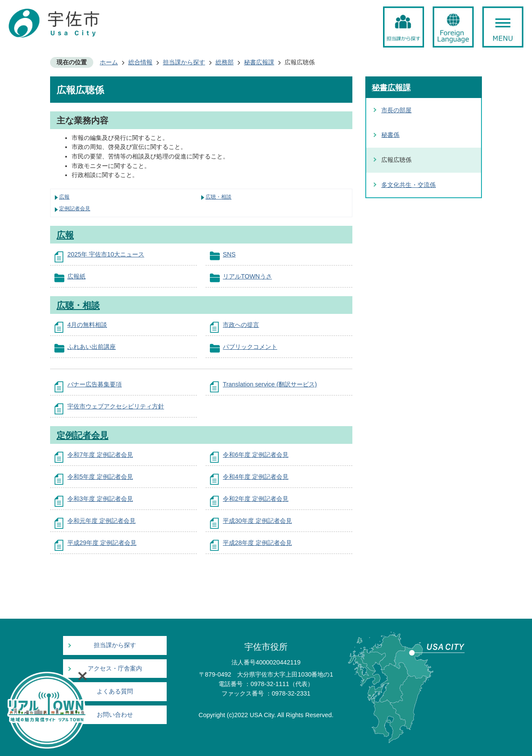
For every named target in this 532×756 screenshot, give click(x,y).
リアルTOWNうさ (247, 276)
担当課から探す (184, 62)
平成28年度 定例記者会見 (257, 543)
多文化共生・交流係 (408, 185)
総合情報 (140, 62)
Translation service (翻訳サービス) (270, 384)
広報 (64, 197)
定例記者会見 (75, 209)
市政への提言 (241, 325)
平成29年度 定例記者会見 (102, 543)
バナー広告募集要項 (95, 384)
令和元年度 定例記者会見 (101, 521)
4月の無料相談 (87, 325)
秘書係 (390, 135)
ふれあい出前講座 (92, 347)
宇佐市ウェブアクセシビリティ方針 (116, 406)
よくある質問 (115, 691)
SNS (229, 254)
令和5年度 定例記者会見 (100, 477)
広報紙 (76, 276)
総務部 (225, 62)
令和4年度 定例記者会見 (256, 477)
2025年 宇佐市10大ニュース (106, 254)
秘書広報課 (259, 62)
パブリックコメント (250, 347)
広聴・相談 (218, 197)
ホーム (109, 62)
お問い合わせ (115, 715)
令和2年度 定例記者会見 (256, 499)
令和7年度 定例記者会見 (100, 455)
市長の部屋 (396, 110)
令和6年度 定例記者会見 (256, 455)
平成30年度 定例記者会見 (257, 521)
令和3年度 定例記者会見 (100, 499)
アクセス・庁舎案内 (115, 669)
